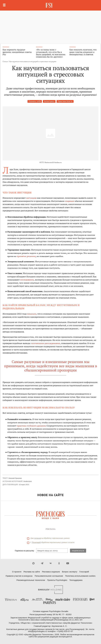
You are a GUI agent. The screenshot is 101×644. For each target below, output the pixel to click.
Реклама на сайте (32, 572)
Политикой (36, 542)
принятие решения (26, 256)
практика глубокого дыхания (31, 426)
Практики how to (65, 101)
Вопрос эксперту (70, 572)
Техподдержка (76, 580)
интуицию (31, 198)
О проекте (17, 572)
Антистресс (49, 101)
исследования (27, 280)
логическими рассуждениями (46, 343)
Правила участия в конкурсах (19, 576)
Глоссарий (84, 572)
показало (32, 314)
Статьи (5, 62)
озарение (70, 201)
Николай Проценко (15, 478)
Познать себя (35, 101)
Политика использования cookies (80, 576)
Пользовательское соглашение (49, 576)
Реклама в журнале (51, 572)
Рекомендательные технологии (31, 580)
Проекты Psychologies (57, 580)
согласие (38, 538)
